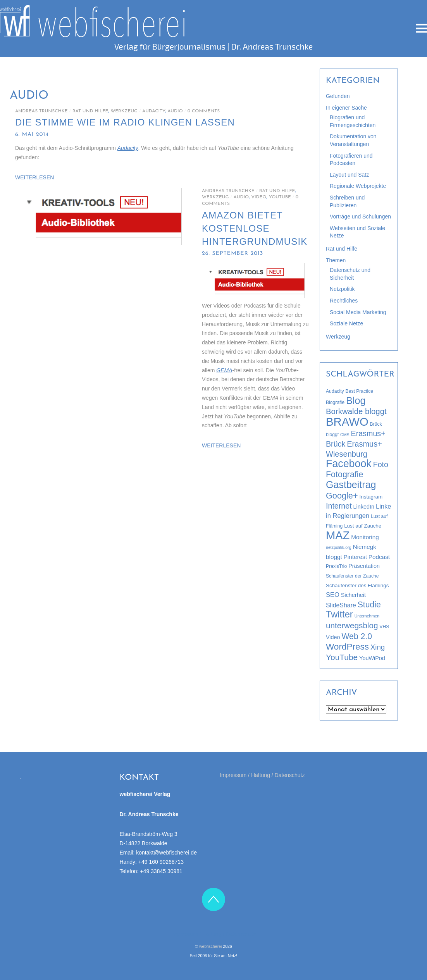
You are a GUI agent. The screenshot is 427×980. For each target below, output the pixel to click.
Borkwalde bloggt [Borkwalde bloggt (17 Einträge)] (356, 411)
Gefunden (338, 96)
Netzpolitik (342, 289)
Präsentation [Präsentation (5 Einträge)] (364, 566)
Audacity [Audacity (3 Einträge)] (335, 391)
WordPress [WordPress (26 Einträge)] (347, 647)
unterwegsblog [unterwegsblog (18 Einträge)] (352, 625)
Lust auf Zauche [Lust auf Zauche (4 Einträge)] (363, 526)
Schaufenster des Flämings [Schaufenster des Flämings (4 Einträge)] (357, 585)
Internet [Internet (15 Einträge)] (339, 506)
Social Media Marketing (358, 312)
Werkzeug (124, 111)
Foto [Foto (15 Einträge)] (381, 464)
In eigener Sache (346, 108)
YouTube (280, 197)
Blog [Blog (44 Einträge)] (356, 401)
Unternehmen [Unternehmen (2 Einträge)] (367, 616)
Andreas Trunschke (41, 111)
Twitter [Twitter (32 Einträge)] (339, 614)
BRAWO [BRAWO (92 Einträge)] (347, 422)
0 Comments (204, 111)
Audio (175, 111)
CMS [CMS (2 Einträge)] (345, 435)
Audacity (154, 111)
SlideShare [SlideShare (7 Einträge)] (341, 605)
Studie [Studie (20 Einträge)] (369, 604)
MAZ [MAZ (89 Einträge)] (338, 535)
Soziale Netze (346, 323)
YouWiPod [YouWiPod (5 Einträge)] (372, 658)
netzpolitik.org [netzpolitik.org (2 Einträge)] (339, 547)
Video (259, 197)
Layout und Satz (349, 175)
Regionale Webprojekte (358, 186)
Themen (336, 260)
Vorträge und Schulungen (360, 217)
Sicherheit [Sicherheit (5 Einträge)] (353, 595)
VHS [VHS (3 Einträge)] (384, 627)
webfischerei (210, 946)
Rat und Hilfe (90, 111)
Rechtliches (344, 301)
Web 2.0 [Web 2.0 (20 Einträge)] (357, 636)
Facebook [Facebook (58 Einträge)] (349, 464)
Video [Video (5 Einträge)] (333, 637)
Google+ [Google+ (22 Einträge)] (342, 496)
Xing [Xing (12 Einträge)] (378, 647)
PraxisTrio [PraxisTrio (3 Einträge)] (336, 566)
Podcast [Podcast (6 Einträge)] (379, 557)
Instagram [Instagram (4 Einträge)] (371, 497)
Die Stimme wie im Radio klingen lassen (125, 122)
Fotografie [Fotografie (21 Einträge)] (345, 475)
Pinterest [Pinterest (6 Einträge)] (355, 557)
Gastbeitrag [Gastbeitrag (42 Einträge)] (351, 485)
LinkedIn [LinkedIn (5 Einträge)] (364, 507)
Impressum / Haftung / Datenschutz (262, 775)
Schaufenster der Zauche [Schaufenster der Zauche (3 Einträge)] (352, 576)
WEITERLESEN (34, 177)
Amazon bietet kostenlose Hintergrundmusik (255, 228)
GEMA (224, 370)
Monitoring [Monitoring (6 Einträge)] (365, 537)
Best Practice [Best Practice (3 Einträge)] (360, 391)
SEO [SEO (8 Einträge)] (333, 595)
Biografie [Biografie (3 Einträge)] (335, 402)
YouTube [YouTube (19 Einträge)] (342, 657)
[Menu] (422, 28)
